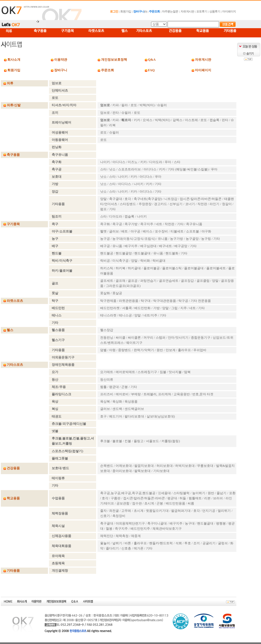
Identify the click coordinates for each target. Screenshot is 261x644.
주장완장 (145, 204)
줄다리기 (112, 548)
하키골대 (134, 268)
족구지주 (147, 224)
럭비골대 (159, 261)
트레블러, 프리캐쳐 (157, 394)
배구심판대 (148, 246)
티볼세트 (177, 231)
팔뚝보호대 (142, 471)
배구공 (105, 246)
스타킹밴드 (128, 204)
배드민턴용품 (175, 503)
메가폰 (139, 548)
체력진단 (107, 536)
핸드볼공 (107, 253)
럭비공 (105, 261)
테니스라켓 (108, 315)
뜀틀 (103, 387)
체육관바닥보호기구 (167, 529)
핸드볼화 (172, 253)
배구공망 (181, 246)
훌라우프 (184, 350)
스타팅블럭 (181, 493)
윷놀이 (105, 543)
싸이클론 (134, 338)
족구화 (105, 224)
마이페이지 (229, 11)
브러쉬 (218, 498)
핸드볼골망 (124, 253)
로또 (134, 105)
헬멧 (103, 231)
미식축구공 (120, 261)
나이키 (105, 162)
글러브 (114, 231)
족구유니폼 (194, 224)
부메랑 (136, 394)
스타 (177, 162)
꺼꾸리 (148, 338)
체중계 (136, 536)
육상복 (105, 402)
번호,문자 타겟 (203, 394)
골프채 (120, 281)
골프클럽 (203, 281)
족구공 (117, 224)
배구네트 (165, 246)
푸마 (168, 162)
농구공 (105, 239)
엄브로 (105, 113)
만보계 (171, 350)
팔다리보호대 (134, 416)
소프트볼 (193, 231)
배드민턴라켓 (110, 308)
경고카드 (161, 204)
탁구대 (146, 301)
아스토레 (191, 120)
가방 (156, 308)
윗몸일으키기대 (157, 511)
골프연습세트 (169, 281)
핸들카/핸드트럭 (161, 543)
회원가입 (126, 11)
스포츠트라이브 (129, 169)
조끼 (197, 543)
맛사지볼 (175, 372)
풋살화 (105, 293)
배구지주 (131, 246)
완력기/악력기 (144, 350)
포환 (232, 493)
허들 (183, 498)
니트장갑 (171, 199)
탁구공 (183, 301)
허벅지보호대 (185, 466)
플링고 (139, 441)
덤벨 (103, 350)
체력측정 (122, 536)
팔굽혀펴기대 (181, 511)
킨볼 (128, 441)
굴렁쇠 (223, 543)
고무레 (126, 511)
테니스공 (125, 315)
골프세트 (107, 281)
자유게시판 (187, 11)
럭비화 (145, 261)
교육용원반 (182, 394)
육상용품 (131, 402)
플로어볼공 (152, 268)
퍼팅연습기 (148, 281)
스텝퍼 (161, 338)
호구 (103, 416)
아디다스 (119, 162)
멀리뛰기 (224, 511)
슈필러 (162, 105)
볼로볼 (117, 441)
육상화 (117, 402)
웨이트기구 (134, 343)
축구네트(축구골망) (148, 199)
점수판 (137, 503)
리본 (207, 498)
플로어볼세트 (216, 268)
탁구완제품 (108, 301)
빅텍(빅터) (147, 105)
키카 (137, 120)
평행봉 (221, 523)
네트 (159, 224)
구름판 (116, 498)
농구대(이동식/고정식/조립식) (134, 239)
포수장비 (161, 231)
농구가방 (177, 239)
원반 (160, 350)
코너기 (190, 204)
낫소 (112, 169)
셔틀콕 (127, 308)
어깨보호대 (124, 466)
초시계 (149, 503)
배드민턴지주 (140, 529)
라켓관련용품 (129, 301)
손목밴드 (107, 466)
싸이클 (120, 338)
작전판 (202, 204)
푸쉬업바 (200, 350)
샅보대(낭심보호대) (161, 416)
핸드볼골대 (142, 253)
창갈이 (227, 204)
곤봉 (125, 387)
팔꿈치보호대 (144, 466)
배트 (125, 231)
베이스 (148, 231)
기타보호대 (161, 471)
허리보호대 (165, 466)
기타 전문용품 (201, 301)
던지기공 (209, 511)
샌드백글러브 (134, 409)
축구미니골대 (157, 523)
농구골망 (192, 239)
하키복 (120, 268)
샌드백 (117, 409)
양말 (103, 199)
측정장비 (119, 516)
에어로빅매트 (125, 372)
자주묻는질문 (170, 11)
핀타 (116, 113)
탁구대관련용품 (165, 301)
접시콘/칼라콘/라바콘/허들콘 (201, 199)
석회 (179, 543)
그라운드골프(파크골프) (123, 286)
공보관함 (123, 503)
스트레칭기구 (147, 372)
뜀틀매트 (195, 498)
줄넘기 (221, 493)
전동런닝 (107, 338)
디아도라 (156, 162)
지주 (184, 308)
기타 (158, 184)
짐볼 (163, 372)
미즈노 (133, 162)
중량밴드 (125, 350)
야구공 (135, 231)
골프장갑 (187, 281)
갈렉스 (178, 120)
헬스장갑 (107, 330)
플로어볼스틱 (172, 268)
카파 (116, 105)
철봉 (109, 529)
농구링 (206, 239)
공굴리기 (209, 543)
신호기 (105, 516)
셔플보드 (152, 441)
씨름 (191, 503)
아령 (112, 350)
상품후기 (215, 11)
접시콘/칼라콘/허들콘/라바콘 (144, 498)
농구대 (190, 523)
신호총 (126, 548)
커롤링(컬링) (171, 441)
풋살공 (117, 293)
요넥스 (148, 120)
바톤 (128, 543)
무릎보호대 (205, 466)
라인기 (214, 204)
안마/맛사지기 (178, 338)
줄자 (103, 511)
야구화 (206, 231)
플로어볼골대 (194, 268)
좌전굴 (114, 511)
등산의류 (107, 380)
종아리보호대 (122, 471)
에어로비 (122, 394)
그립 (174, 308)
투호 (188, 543)
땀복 (187, 372)
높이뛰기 (199, 493)
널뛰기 (117, 543)
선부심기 (176, 204)
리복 (112, 125)
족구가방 (131, 224)
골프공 (133, 281)
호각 (128, 199)
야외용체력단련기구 (130, 523)
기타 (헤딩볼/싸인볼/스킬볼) (188, 169)
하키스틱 (107, 268)
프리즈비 (107, 394)
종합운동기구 (201, 338)
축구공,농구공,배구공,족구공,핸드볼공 (128, 493)
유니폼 (163, 239)
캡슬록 (214, 120)
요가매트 (107, 372)
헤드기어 (116, 416)
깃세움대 (164, 493)
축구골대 (116, 199)
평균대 (114, 387)
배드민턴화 (142, 308)
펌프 (103, 209)
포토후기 (202, 11)
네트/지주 (150, 315)
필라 (125, 105)
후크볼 (105, 441)
